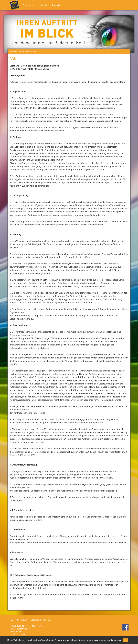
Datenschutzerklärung (40, 620)
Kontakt (56, 5)
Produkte (43, 5)
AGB (11, 620)
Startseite (28, 5)
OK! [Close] (126, 640)
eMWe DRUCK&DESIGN (20, 51)
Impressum (22, 620)
